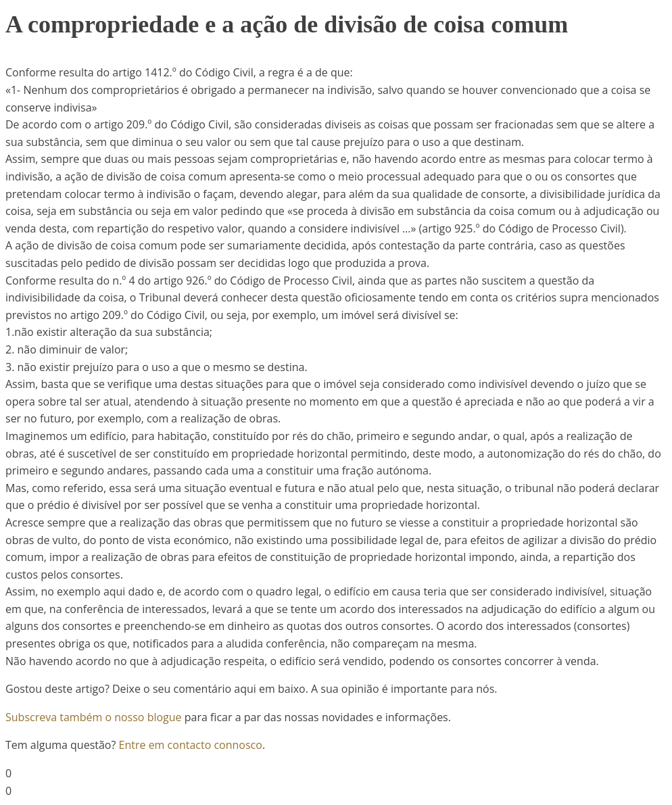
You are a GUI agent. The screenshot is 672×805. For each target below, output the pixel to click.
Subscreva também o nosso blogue (94, 717)
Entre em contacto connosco (191, 745)
